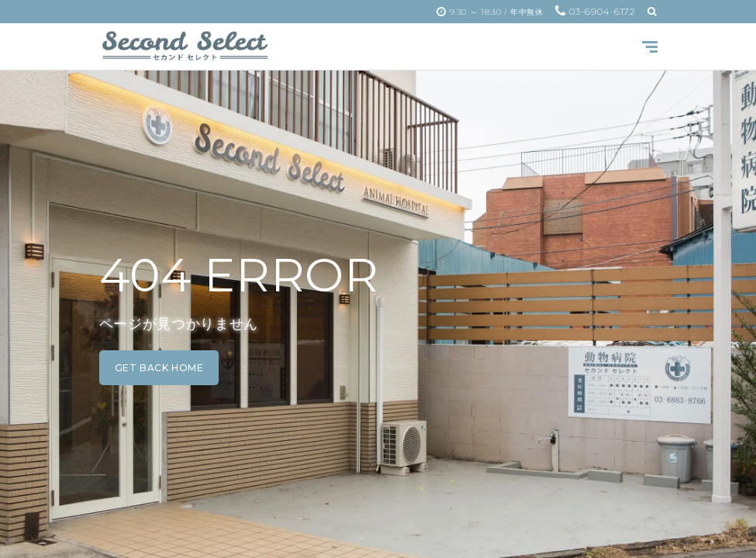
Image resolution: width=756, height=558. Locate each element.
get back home (159, 368)
